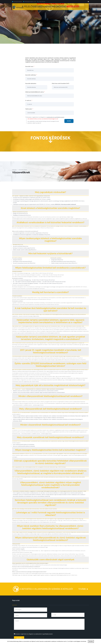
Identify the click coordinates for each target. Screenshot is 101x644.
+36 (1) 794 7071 (42, 2)
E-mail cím (29, 100)
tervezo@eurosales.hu (18, 2)
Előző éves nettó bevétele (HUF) (61, 83)
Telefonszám (29, 109)
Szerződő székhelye (31, 75)
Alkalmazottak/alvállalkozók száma (35, 92)
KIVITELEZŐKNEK (37, 7)
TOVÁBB (84, 588)
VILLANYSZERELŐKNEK (62, 7)
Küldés (19, 638)
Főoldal (15, 170)
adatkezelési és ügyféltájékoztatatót (56, 117)
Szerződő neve (30, 66)
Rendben (91, 641)
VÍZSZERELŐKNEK (76, 7)
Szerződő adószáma (31, 83)
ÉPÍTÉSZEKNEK (49, 7)
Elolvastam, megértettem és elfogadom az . (34, 634)
